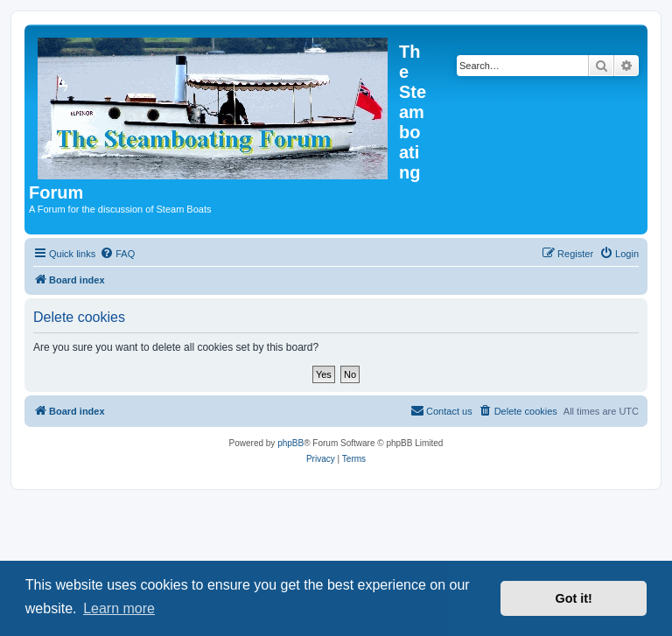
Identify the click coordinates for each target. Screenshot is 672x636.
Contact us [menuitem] (441, 410)
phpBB (290, 443)
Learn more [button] (119, 608)
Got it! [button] (574, 598)
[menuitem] (117, 254)
